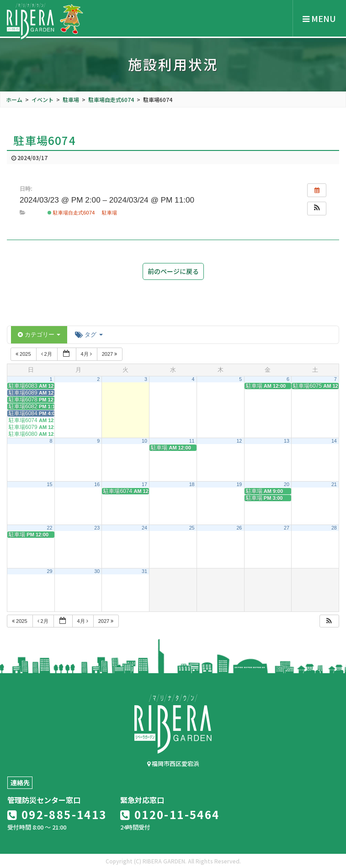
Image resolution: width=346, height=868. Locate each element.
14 (334, 441)
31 (144, 571)
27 (287, 528)
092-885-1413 (57, 814)
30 (97, 571)
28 (334, 528)
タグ (89, 335)
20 (287, 484)
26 (239, 528)
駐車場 (109, 213)
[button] (317, 209)
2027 (110, 354)
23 (97, 528)
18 (192, 484)
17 (144, 484)
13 (287, 441)
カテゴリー (39, 335)
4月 (87, 354)
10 (144, 441)
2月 (47, 354)
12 (239, 441)
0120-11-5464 (170, 814)
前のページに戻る (173, 271)
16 (97, 484)
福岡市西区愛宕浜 (173, 764)
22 (50, 528)
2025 (24, 354)
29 (50, 571)
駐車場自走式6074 (71, 213)
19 (239, 484)
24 (144, 528)
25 (192, 528)
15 (50, 484)
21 (334, 484)
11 (192, 441)
